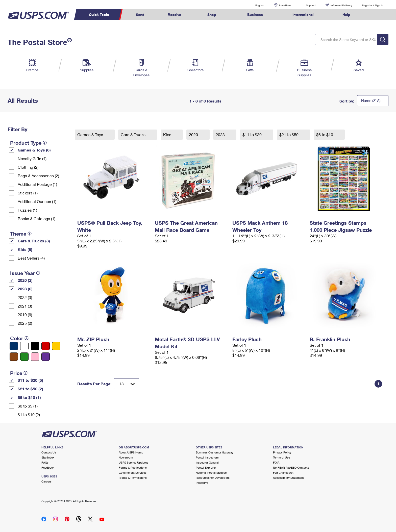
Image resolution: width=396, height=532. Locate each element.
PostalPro (202, 483)
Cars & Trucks (134, 134)
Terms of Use (281, 457)
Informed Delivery (341, 5)
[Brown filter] (14, 357)
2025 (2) (25, 323)
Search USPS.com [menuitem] (372, 15)
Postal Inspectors (207, 457)
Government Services (133, 473)
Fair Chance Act (283, 473)
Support (311, 5)
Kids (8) (25, 249)
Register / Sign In (373, 5)
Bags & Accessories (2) (38, 176)
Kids (168, 134)
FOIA (276, 462)
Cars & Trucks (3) (34, 241)
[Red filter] (46, 346)
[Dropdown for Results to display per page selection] (127, 384)
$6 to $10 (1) (29, 397)
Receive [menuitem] (174, 15)
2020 (194, 134)
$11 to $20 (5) (30, 380)
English (255, 5)
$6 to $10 (325, 134)
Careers (46, 481)
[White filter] (24, 346)
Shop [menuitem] (212, 15)
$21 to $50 (289, 134)
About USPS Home (131, 452)
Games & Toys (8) (34, 150)
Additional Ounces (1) (37, 201)
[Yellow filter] (56, 346)
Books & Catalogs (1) (36, 219)
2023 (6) (25, 289)
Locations (285, 5)
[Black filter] (35, 346)
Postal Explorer (206, 467)
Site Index (48, 457)
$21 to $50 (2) (30, 389)
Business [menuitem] (255, 15)
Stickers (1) (28, 193)
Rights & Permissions (133, 478)
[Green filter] (24, 357)
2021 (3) (25, 306)
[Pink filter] (35, 357)
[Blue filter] (14, 346)
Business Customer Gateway (215, 452)
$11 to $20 (253, 134)
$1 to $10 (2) (29, 414)
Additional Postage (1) (37, 184)
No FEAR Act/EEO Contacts (291, 467)
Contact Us (49, 452)
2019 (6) (25, 314)
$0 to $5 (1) (28, 406)
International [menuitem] (303, 15)
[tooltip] (45, 143)
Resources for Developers (213, 478)
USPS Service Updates (133, 462)
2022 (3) (25, 297)
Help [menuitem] (346, 15)
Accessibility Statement (288, 478)
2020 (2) (25, 280)
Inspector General (207, 462)
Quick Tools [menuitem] (99, 15)
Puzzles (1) (27, 210)
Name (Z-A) (371, 100)
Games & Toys (91, 134)
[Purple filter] (46, 357)
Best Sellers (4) (31, 258)
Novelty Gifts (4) (32, 158)
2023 (221, 134)
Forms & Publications (133, 467)
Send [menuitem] (140, 15)
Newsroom (126, 457)
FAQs (45, 462)
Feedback (48, 467)
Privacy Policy (282, 452)
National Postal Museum (212, 473)
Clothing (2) (28, 167)
